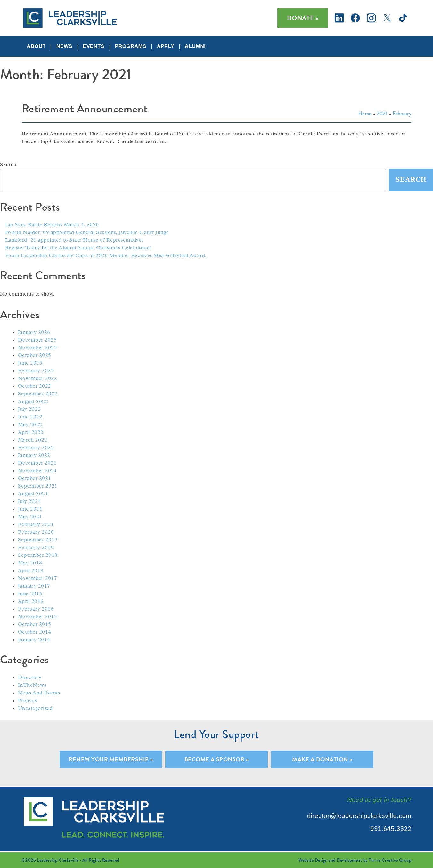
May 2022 (30, 425)
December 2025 (37, 340)
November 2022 (37, 379)
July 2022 (29, 410)
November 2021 (37, 471)
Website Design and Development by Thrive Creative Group (355, 860)
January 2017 (34, 586)
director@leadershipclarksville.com (359, 816)
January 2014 (34, 640)
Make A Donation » (322, 759)
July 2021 (29, 502)
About (36, 46)
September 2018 (38, 556)
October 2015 (35, 625)
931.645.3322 (391, 829)
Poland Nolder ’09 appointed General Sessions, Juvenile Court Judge (87, 233)
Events (94, 46)
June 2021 (30, 509)
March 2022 (33, 440)
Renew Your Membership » (111, 759)
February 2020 (36, 532)
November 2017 (37, 579)
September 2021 (38, 486)
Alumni (195, 46)
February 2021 (36, 525)
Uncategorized (35, 709)
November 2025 (37, 348)
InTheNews (32, 685)
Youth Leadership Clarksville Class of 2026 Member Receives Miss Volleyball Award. (106, 256)
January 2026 (34, 333)
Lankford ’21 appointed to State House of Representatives (74, 240)
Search (8, 165)
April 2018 (31, 571)
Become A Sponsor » (217, 759)
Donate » (303, 18)
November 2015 (37, 617)
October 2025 (35, 356)
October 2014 (35, 632)
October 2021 (35, 479)
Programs (131, 46)
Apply (166, 46)
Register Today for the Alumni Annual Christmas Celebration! (78, 248)
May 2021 (30, 517)
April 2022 (31, 433)
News (64, 46)
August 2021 (33, 494)
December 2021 (37, 463)
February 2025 (36, 371)
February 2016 (36, 609)
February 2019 (36, 548)
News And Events (39, 693)
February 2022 (36, 448)
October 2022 (35, 386)
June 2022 (30, 417)
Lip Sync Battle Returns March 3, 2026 (52, 225)
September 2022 (38, 394)
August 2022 (33, 402)
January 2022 (34, 456)
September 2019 (38, 540)
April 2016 (31, 602)
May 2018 (30, 563)
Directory (30, 678)
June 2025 (30, 363)
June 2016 (30, 594)
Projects (28, 701)
